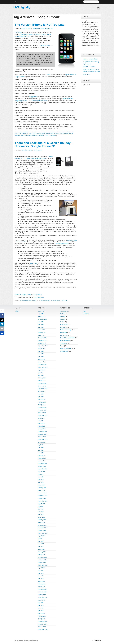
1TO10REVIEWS (39, 298)
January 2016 (42, 316)
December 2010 (42, 431)
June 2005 (41, 605)
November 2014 (43, 341)
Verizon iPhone (44, 136)
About (17, 2)
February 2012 (42, 402)
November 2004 (43, 624)
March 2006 (41, 581)
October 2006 (42, 563)
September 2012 (43, 389)
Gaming (63, 316)
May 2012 (41, 394)
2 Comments (53, 136)
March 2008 (41, 517)
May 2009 (41, 480)
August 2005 (41, 600)
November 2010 (43, 434)
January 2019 (42, 311)
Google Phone (49, 134)
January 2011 (42, 429)
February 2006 (42, 584)
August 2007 (41, 536)
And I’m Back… (87, 74)
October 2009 (42, 466)
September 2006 (43, 565)
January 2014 (42, 362)
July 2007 (40, 538)
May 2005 (41, 608)
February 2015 (42, 332)
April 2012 (41, 397)
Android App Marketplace (39, 101)
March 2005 (41, 613)
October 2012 (42, 386)
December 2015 (42, 319)
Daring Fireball (45, 45)
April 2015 (41, 327)
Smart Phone (24, 136)
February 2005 (42, 616)
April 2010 (41, 453)
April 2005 (41, 611)
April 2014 (41, 357)
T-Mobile (57, 301)
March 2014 (41, 359)
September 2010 (43, 439)
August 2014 (41, 348)
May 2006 (41, 576)
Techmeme (18, 32)
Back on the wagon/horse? (90, 59)
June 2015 (41, 322)
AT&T (23, 134)
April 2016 (41, 314)
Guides (62, 322)
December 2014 (42, 338)
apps (20, 134)
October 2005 (42, 595)
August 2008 (41, 504)
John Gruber (61, 134)
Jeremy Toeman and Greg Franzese (43, 28)
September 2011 (43, 415)
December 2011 (42, 407)
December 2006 (42, 557)
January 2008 (42, 522)
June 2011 (41, 421)
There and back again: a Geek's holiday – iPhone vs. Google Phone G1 (44, 145)
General (63, 319)
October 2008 (42, 498)
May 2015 (41, 324)
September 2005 (43, 597)
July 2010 (40, 445)
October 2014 (42, 343)
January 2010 (42, 461)
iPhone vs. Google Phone (23, 295)
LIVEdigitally (22, 7)
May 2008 (41, 512)
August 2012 (41, 391)
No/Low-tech (64, 335)
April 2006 (41, 579)
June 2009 (41, 477)
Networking (64, 332)
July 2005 (40, 603)
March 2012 (41, 399)
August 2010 (41, 442)
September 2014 (43, 346)
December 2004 (42, 621)
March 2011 (41, 423)
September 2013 (43, 367)
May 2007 (41, 544)
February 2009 (42, 488)
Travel (62, 346)
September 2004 (43, 629)
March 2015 (41, 330)
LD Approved (64, 324)
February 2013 (42, 378)
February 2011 (42, 426)
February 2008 (42, 520)
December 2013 (42, 365)
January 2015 (42, 335)
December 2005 (42, 589)
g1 (41, 301)
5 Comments (64, 301)
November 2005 (43, 592)
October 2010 (42, 437)
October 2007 (42, 530)
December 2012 (42, 383)
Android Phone (50, 132)
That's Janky (64, 343)
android (43, 132)
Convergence (64, 311)
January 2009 (42, 490)
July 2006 (40, 571)
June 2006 (41, 573)
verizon (38, 136)
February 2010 (42, 458)
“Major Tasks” (34, 263)
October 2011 (42, 413)
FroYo (43, 134)
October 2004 (42, 627)
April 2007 (41, 546)
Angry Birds (33, 97)
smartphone (32, 136)
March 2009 (41, 485)
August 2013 (41, 370)
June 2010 (41, 447)
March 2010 (41, 456)
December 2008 (42, 493)
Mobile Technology (31, 132)
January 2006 (42, 587)
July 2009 (40, 474)
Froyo (48, 75)
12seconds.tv (38, 295)
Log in (84, 311)
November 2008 (43, 496)
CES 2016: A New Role (89, 67)
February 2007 (42, 552)
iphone (56, 134)
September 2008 (43, 501)
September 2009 (43, 469)
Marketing (63, 327)
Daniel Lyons (29, 134)
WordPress (86, 314)
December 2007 (42, 525)
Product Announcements (67, 338)
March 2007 (41, 549)
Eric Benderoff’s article (62, 244)
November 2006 (43, 560)
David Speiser (38, 150)
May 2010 (41, 450)
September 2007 (43, 533)
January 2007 (42, 555)
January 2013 (42, 381)
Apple (69, 132)
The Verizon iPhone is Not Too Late (40, 25)
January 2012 (42, 405)
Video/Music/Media (66, 348)
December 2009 (42, 464)
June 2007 (41, 541)
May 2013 (41, 375)
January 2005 (42, 619)
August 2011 (41, 418)
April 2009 (41, 482)
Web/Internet (64, 351)
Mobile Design (69, 134)
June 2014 (41, 351)
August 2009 (41, 472)
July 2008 (40, 506)
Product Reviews (65, 341)
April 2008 (41, 514)
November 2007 (43, 528)
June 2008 (41, 509)
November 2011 (43, 410)
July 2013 (40, 373)
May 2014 (41, 354)
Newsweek (17, 136)
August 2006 (41, 568)
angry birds (57, 132)
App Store (64, 132)
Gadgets (22, 132)
